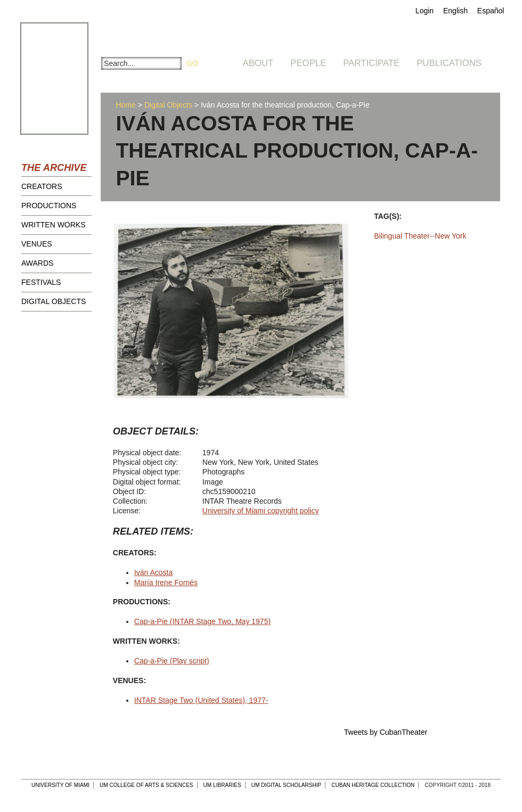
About (258, 63)
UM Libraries (222, 785)
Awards (37, 263)
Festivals (41, 282)
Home (125, 105)
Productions (49, 206)
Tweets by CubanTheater (386, 732)
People (308, 63)
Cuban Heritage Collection (373, 785)
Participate (371, 63)
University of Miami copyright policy (261, 511)
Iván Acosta (153, 572)
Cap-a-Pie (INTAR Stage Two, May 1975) (202, 621)
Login (425, 11)
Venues (37, 244)
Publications (449, 63)
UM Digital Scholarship (287, 785)
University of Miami (60, 785)
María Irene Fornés (166, 583)
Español (491, 11)
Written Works (54, 225)
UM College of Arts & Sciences (146, 785)
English (455, 11)
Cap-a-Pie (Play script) (172, 661)
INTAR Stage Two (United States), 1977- (201, 700)
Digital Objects (54, 301)
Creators (42, 186)
